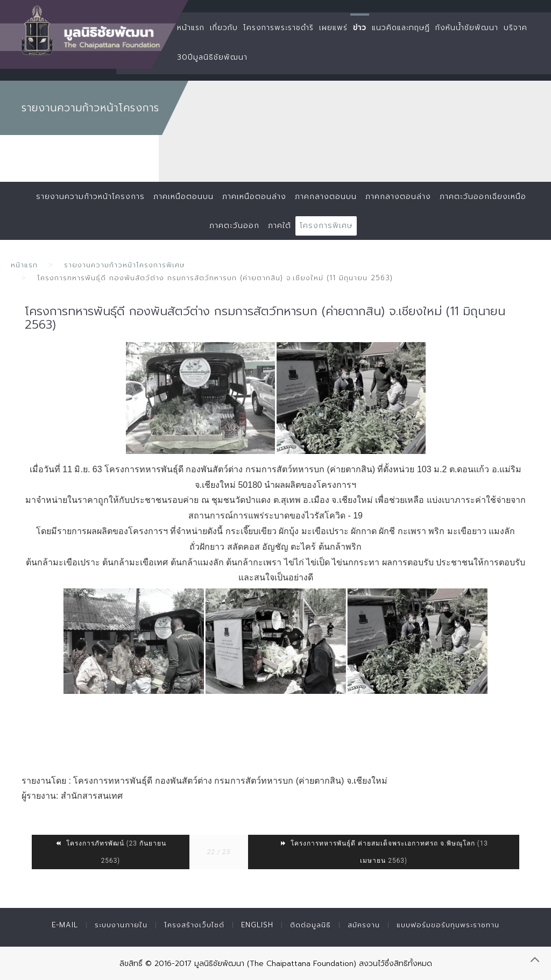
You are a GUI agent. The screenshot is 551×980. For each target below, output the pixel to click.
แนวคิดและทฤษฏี (401, 28)
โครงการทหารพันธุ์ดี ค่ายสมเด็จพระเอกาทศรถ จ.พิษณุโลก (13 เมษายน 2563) (384, 852)
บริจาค (515, 28)
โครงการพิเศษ (326, 226)
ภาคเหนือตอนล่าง (254, 197)
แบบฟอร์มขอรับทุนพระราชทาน (448, 925)
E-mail (65, 925)
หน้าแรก (191, 28)
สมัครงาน (364, 925)
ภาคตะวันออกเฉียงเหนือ (483, 197)
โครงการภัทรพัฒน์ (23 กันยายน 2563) (111, 852)
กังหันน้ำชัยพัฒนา (467, 28)
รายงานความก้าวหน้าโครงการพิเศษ (124, 265)
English (257, 925)
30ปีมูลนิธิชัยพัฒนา (212, 57)
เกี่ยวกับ (224, 28)
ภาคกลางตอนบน (326, 197)
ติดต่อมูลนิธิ (310, 925)
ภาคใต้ (280, 226)
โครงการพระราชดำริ (278, 28)
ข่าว (360, 28)
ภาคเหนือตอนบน (183, 197)
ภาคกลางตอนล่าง (398, 197)
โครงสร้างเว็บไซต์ (194, 925)
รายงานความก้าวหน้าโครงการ (90, 197)
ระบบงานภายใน (121, 925)
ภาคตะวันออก (234, 226)
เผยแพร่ (333, 28)
